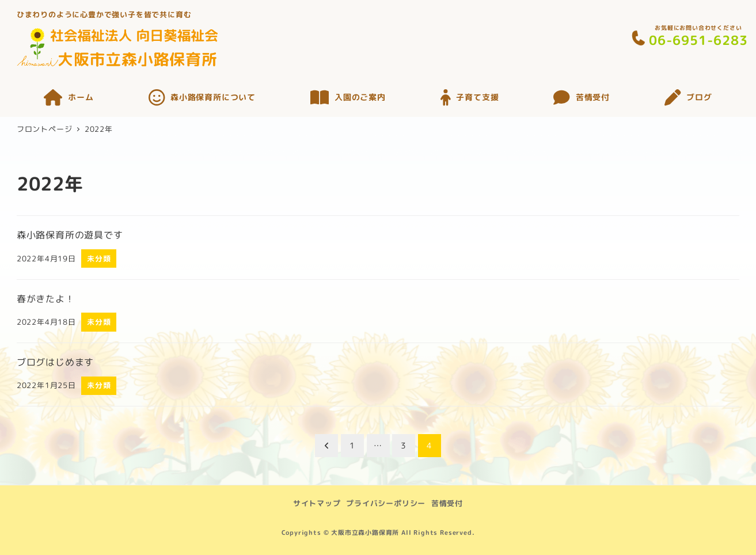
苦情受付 (447, 503)
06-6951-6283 (698, 40)
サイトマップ (317, 503)
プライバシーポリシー (386, 503)
